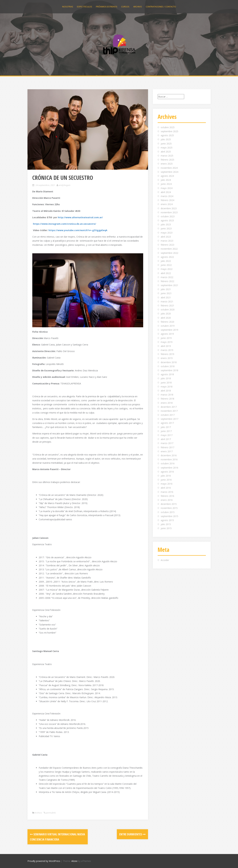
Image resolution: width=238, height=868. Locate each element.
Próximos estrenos (107, 7)
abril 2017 (166, 439)
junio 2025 (166, 144)
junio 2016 (166, 480)
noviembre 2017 (169, 411)
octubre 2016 (168, 463)
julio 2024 (166, 180)
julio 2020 (166, 314)
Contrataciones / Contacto (161, 7)
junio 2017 (166, 431)
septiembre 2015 (169, 516)
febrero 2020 (167, 322)
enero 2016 (167, 500)
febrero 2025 (167, 160)
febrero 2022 (167, 281)
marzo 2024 (167, 196)
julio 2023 (166, 224)
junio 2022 (166, 265)
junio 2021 (166, 293)
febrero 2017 (167, 447)
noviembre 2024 (169, 168)
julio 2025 (166, 139)
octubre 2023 (168, 216)
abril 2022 (166, 273)
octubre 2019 (168, 326)
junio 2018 (166, 383)
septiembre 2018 (169, 370)
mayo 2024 (167, 188)
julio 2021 (166, 289)
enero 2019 (167, 358)
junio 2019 (166, 338)
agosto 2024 (167, 176)
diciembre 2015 (169, 504)
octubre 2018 (168, 366)
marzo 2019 (167, 350)
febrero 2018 (167, 399)
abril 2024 (166, 192)
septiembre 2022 (169, 253)
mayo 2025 (167, 148)
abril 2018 (166, 391)
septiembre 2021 (169, 285)
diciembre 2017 (169, 407)
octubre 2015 (168, 512)
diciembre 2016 (169, 455)
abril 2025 (166, 152)
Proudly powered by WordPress (44, 861)
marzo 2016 (167, 492)
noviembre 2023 (169, 212)
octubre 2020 (168, 310)
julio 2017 (166, 427)
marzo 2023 (167, 241)
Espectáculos (85, 7)
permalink (51, 813)
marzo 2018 (167, 395)
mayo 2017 (167, 435)
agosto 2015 (167, 520)
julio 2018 (166, 378)
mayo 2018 (167, 387)
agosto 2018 (167, 374)
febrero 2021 (167, 305)
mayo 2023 (167, 233)
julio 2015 (166, 524)
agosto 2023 (167, 220)
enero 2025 (167, 164)
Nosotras (68, 7)
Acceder (165, 560)
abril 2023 (166, 237)
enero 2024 (167, 204)
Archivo (138, 7)
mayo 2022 (167, 269)
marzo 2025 (167, 156)
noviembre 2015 (169, 508)
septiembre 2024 (169, 172)
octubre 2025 (168, 127)
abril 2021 (166, 297)
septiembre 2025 (169, 131)
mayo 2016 (167, 484)
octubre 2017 (168, 415)
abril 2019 (166, 346)
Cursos (125, 7)
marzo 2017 (167, 443)
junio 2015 (166, 528)
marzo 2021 (167, 301)
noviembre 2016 (169, 459)
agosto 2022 (167, 257)
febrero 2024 (167, 200)
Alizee (74, 861)
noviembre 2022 (169, 249)
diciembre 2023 (169, 208)
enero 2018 (167, 403)
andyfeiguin (65, 185)
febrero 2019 (167, 354)
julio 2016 (166, 476)
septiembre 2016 (169, 468)
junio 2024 (166, 184)
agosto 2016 (167, 472)
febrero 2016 (167, 496)
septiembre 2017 (169, 419)
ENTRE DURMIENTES (132, 834)
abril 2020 (166, 318)
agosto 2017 (167, 423)
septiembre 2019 (169, 330)
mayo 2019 (167, 342)
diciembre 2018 (169, 362)
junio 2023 (166, 228)
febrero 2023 (167, 245)
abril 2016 (166, 488)
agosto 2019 (167, 334)
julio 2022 (166, 261)
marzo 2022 (167, 277)
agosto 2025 (167, 135)
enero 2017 (167, 451)
